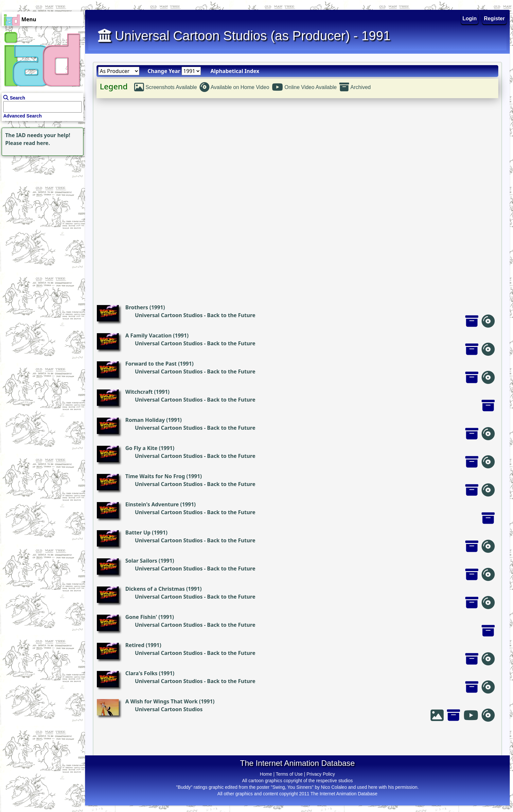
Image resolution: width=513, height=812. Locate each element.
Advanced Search (23, 116)
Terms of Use (289, 774)
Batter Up (138, 532)
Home (266, 774)
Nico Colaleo (334, 787)
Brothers (137, 307)
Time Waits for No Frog (155, 476)
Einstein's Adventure (152, 504)
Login (470, 18)
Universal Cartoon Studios (169, 315)
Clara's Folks (141, 673)
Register (494, 18)
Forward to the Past (151, 364)
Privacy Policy (321, 774)
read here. (37, 143)
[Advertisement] (41, 198)
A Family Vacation (149, 335)
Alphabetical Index (235, 71)
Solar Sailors (141, 561)
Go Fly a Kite (141, 448)
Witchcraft (139, 392)
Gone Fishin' (141, 617)
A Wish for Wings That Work (161, 701)
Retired (135, 645)
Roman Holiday (145, 420)
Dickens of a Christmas (155, 589)
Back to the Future (231, 315)
